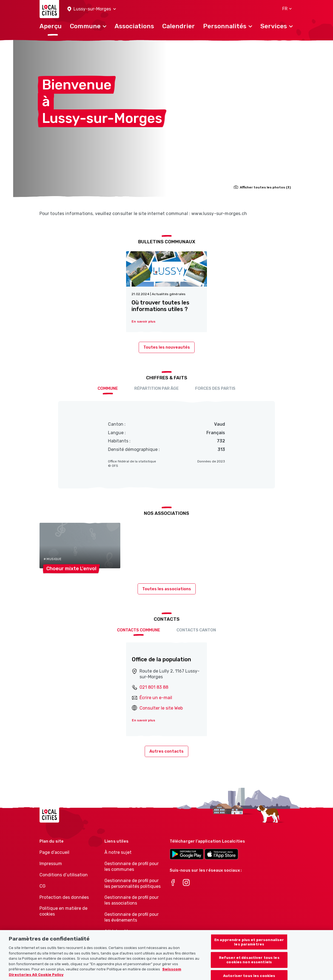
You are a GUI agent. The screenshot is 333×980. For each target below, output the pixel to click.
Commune (108, 388)
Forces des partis (215, 388)
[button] (92, 9)
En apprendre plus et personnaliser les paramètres (249, 947)
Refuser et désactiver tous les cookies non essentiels (249, 965)
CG (42, 886)
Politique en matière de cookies (63, 911)
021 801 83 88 (154, 687)
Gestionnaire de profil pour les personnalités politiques (133, 883)
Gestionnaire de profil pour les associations (132, 900)
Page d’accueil (54, 852)
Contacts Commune (139, 630)
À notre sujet (118, 852)
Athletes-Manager (123, 931)
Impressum (51, 864)
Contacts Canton (196, 630)
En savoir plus (143, 720)
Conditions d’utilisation (64, 875)
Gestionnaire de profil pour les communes (132, 866)
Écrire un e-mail (156, 698)
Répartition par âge (156, 388)
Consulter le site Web (161, 708)
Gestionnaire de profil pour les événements (132, 917)
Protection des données (64, 897)
